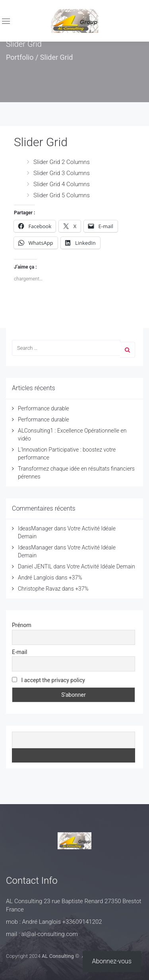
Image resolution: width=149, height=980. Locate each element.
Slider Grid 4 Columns (62, 184)
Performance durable (44, 408)
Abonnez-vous (112, 961)
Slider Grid (41, 142)
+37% (75, 578)
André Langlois (36, 578)
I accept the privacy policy (48, 680)
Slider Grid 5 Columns (62, 195)
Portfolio (20, 57)
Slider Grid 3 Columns (62, 173)
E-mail (20, 652)
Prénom (22, 625)
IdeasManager (35, 528)
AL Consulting (58, 956)
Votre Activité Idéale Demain (101, 566)
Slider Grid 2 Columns (62, 162)
